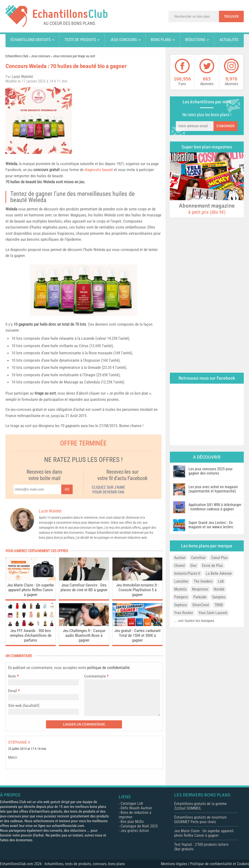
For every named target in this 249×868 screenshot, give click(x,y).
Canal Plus (219, 558)
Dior (193, 566)
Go (67, 489)
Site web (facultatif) (24, 706)
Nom (12, 676)
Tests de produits (80, 40)
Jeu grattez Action (135, 831)
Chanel (180, 566)
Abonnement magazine (207, 209)
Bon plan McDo (132, 822)
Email (13, 691)
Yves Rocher (184, 613)
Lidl (221, 581)
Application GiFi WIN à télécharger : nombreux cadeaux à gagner (215, 507)
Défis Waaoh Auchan (136, 808)
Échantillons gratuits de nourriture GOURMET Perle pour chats (201, 820)
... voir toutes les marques (194, 621)
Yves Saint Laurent (213, 613)
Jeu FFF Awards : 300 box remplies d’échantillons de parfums (31, 635)
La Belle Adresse (219, 573)
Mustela (180, 589)
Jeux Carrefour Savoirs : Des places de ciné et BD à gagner (84, 587)
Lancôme (181, 581)
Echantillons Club (17, 56)
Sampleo (219, 597)
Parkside (200, 597)
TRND (219, 605)
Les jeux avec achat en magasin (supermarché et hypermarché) (213, 489)
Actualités (229, 40)
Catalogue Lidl (132, 803)
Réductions (195, 40)
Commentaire (96, 676)
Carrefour (198, 558)
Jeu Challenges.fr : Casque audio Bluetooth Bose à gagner (84, 635)
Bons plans (161, 40)
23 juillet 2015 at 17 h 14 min (27, 749)
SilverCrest (201, 605)
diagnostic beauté (99, 170)
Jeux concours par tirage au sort (74, 56)
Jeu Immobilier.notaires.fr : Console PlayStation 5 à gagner (137, 590)
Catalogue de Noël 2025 (139, 826)
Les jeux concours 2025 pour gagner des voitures (211, 471)
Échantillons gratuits (30, 40)
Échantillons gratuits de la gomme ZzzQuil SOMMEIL (201, 806)
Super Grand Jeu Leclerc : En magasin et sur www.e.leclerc (211, 525)
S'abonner (225, 126)
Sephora (180, 605)
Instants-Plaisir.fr (187, 573)
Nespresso (200, 589)
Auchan (180, 558)
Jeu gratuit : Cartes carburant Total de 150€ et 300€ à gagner (137, 635)
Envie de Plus (212, 566)
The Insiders (203, 581)
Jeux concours (123, 40)
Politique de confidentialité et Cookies (220, 864)
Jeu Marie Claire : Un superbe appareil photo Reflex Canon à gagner (30, 590)
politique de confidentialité (108, 668)
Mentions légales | (175, 864)
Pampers (181, 597)
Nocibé (219, 589)
